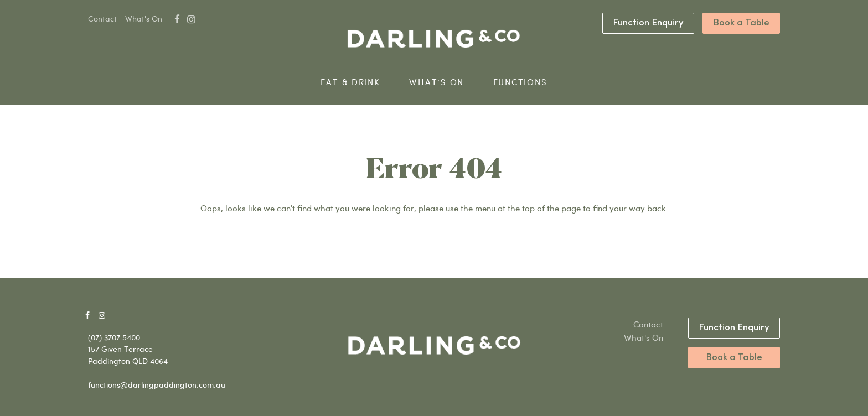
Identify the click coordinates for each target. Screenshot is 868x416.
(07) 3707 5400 (114, 337)
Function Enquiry (648, 23)
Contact (102, 19)
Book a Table (741, 23)
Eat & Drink (350, 82)
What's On (144, 19)
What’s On (436, 82)
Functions (520, 82)
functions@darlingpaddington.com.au (157, 385)
